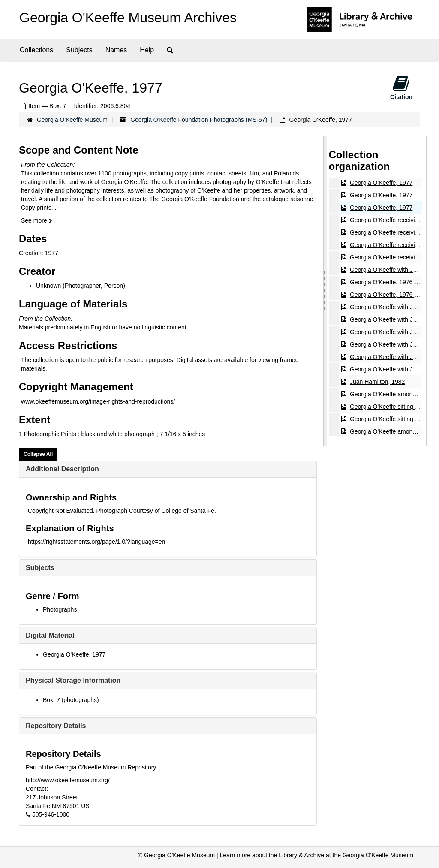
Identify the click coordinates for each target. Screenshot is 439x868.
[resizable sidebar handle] (325, 291)
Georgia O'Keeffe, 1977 (74, 654)
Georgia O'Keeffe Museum (72, 120)
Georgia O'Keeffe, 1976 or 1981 (392, 282)
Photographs (60, 609)
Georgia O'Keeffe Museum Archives (128, 18)
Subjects (79, 50)
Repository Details (56, 726)
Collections (36, 50)
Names (116, 50)
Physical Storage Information (73, 680)
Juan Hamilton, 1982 (377, 382)
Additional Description (62, 469)
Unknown (48, 286)
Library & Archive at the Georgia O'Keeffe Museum (346, 855)
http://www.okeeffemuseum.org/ (68, 780)
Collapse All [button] (38, 454)
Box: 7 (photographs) (71, 700)
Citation (401, 87)
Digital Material (50, 635)
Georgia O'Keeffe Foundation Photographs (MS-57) (199, 120)
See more (37, 220)
